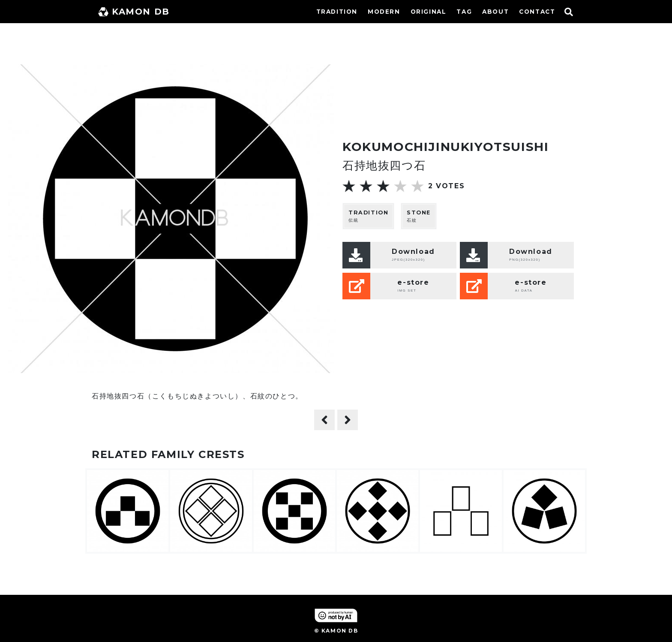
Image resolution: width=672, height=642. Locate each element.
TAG (464, 12)
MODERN (384, 12)
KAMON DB (134, 12)
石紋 (419, 216)
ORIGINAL (429, 12)
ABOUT (495, 12)
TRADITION (337, 12)
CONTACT (537, 12)
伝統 (368, 216)
